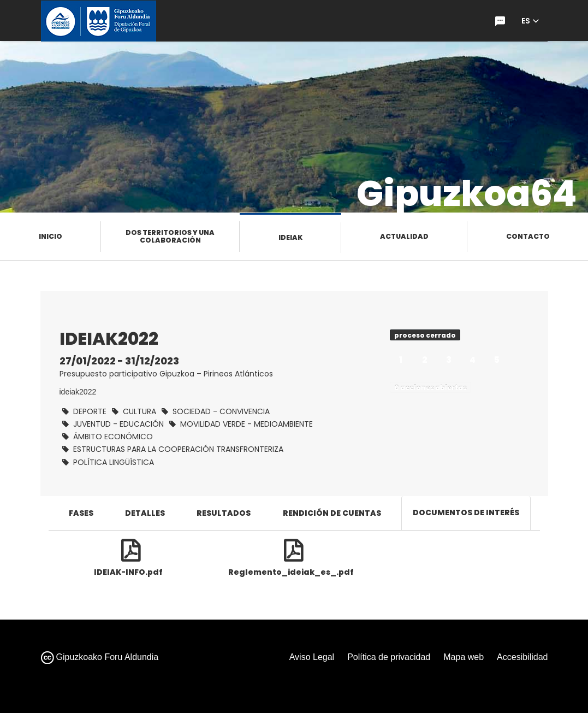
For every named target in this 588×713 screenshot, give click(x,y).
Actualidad (404, 236)
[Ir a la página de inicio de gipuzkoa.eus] (99, 21)
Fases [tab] (81, 513)
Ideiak (290, 237)
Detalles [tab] (145, 513)
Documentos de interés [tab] (466, 512)
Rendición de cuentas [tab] (332, 513)
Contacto (528, 236)
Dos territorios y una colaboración (170, 236)
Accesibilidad (522, 657)
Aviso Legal (312, 657)
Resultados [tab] (224, 513)
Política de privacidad (389, 657)
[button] (530, 21)
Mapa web (464, 657)
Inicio (51, 236)
